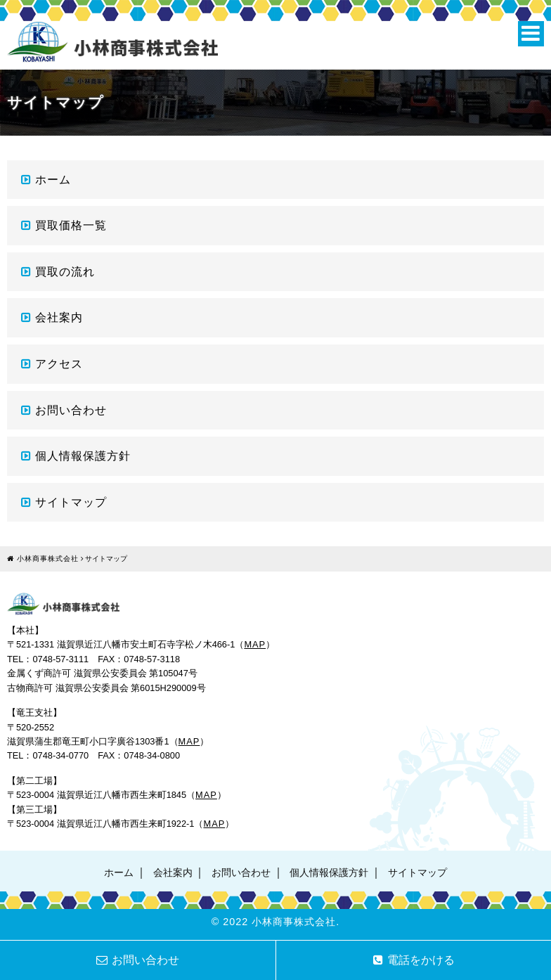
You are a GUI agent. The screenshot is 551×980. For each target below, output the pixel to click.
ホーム (53, 180)
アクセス (59, 364)
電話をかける (414, 960)
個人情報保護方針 (83, 456)
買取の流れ (65, 272)
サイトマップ (71, 502)
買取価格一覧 (71, 225)
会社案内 (59, 317)
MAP (255, 644)
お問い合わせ (71, 410)
